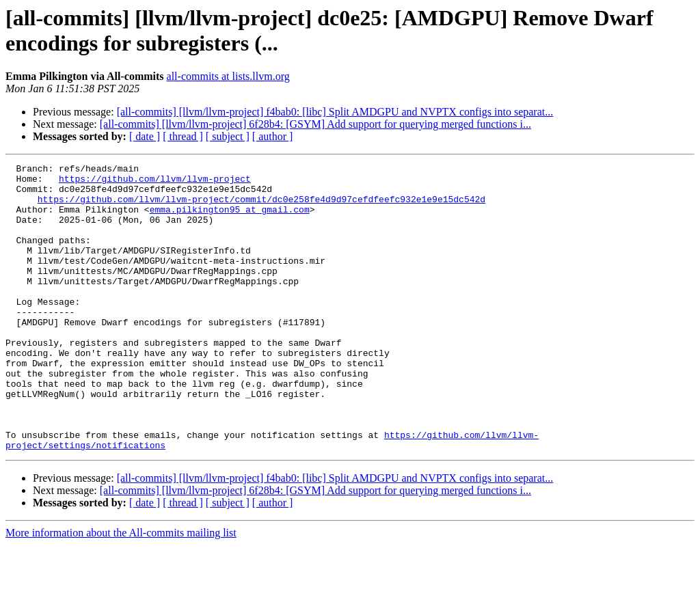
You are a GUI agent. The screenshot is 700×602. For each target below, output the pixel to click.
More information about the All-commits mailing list (121, 590)
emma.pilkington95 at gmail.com (230, 219)
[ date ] (145, 136)
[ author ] (273, 136)
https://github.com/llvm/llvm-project (155, 182)
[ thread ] (183, 136)
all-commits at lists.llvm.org (228, 76)
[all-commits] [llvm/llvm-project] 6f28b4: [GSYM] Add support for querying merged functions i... (315, 124)
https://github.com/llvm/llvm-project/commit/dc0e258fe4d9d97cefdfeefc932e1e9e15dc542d (261, 207)
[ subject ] (228, 136)
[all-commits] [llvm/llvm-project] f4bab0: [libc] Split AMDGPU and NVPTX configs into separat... (335, 112)
